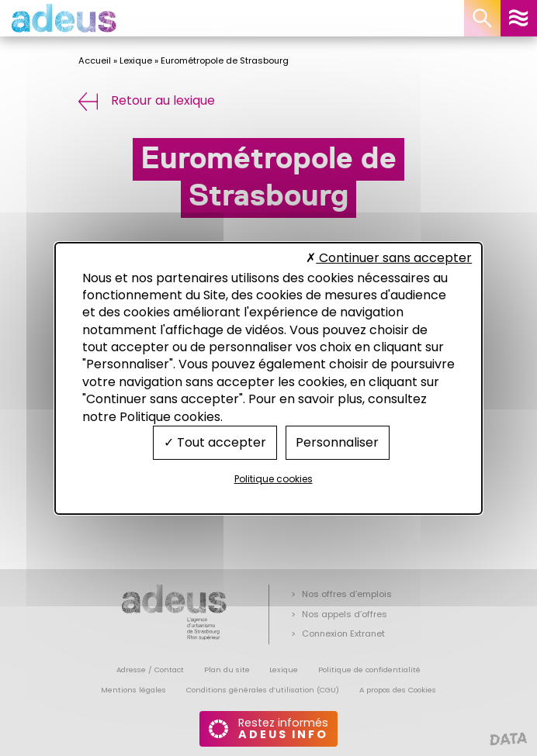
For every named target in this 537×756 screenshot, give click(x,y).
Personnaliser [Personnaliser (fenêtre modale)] (337, 442)
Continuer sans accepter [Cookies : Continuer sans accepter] (389, 258)
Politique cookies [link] (274, 479)
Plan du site (227, 670)
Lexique (136, 60)
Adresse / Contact (150, 670)
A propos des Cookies (398, 690)
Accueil (95, 60)
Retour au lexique (147, 100)
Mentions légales (133, 690)
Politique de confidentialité (369, 670)
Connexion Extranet (343, 633)
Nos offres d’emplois (347, 594)
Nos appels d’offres (345, 614)
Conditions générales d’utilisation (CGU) (263, 690)
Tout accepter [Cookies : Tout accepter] (215, 442)
